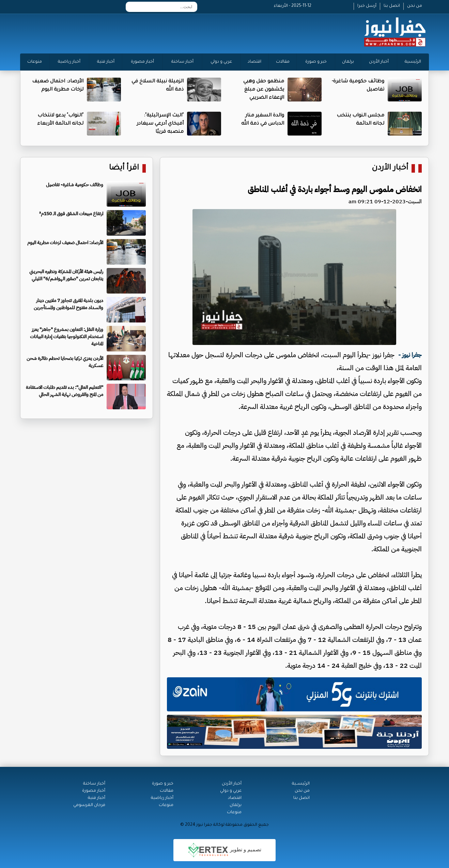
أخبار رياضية (69, 62)
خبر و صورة (316, 62)
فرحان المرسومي (89, 805)
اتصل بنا (392, 6)
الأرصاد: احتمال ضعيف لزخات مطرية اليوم (65, 243)
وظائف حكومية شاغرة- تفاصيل (75, 185)
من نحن (415, 6)
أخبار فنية (106, 62)
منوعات (35, 62)
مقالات (283, 62)
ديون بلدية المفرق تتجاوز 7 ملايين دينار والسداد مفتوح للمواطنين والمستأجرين (68, 304)
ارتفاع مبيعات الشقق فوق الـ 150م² (71, 214)
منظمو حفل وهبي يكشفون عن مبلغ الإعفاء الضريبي (264, 90)
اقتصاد (254, 62)
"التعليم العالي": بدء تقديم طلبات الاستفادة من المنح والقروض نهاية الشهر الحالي (65, 391)
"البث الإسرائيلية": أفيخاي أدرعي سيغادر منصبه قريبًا (160, 124)
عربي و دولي (221, 62)
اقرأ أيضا (124, 168)
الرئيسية (413, 62)
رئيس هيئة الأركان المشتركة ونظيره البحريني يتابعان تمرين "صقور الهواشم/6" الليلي (66, 275)
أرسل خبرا (367, 6)
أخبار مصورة (142, 62)
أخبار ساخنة (182, 62)
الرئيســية (301, 784)
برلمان (348, 62)
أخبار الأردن (379, 62)
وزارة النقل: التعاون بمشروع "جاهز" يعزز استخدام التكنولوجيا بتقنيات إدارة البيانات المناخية (67, 337)
